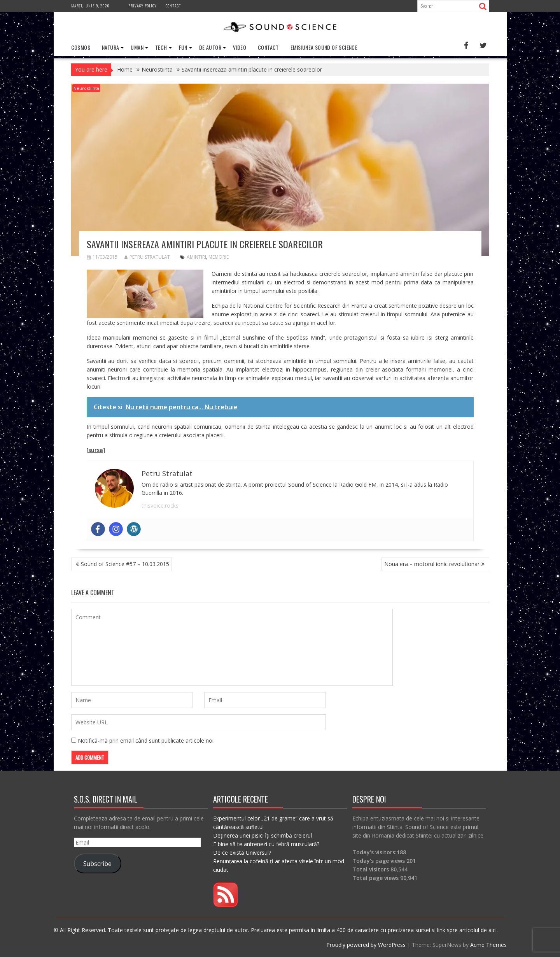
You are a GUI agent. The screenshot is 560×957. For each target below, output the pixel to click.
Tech (161, 47)
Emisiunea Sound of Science (324, 47)
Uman (137, 47)
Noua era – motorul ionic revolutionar (432, 564)
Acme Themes (488, 945)
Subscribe (97, 863)
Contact (173, 6)
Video (240, 47)
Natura (110, 47)
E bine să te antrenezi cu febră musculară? (266, 844)
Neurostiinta (86, 88)
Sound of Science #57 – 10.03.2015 (125, 564)
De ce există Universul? (242, 853)
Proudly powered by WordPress (366, 945)
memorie (219, 257)
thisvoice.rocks (160, 506)
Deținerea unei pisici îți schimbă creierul (262, 835)
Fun (183, 47)
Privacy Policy (143, 6)
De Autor (210, 47)
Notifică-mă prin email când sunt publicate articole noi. (146, 741)
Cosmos (81, 47)
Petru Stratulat (147, 257)
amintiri (196, 257)
